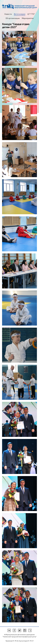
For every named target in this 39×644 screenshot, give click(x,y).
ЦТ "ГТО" (31, 14)
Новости (8, 14)
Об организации (13, 18)
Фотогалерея (20, 14)
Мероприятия (28, 18)
